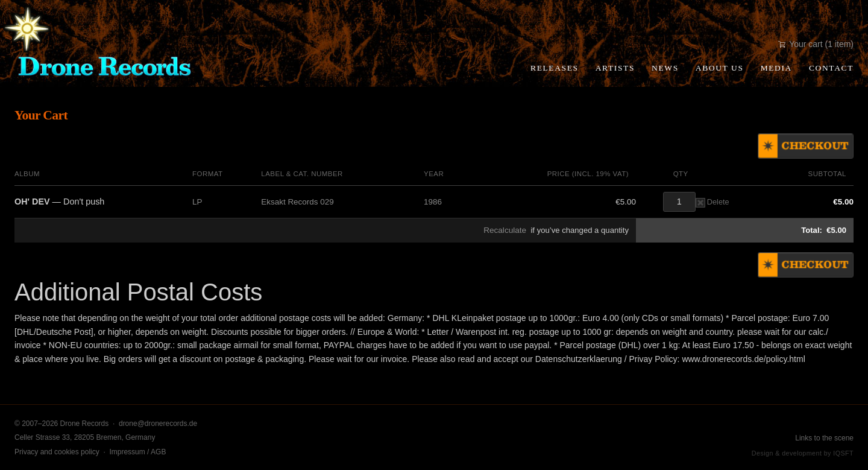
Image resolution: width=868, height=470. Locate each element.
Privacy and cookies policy (57, 452)
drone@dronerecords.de (158, 424)
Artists (615, 68)
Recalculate (505, 230)
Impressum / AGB (137, 452)
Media (776, 68)
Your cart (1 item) (816, 44)
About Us (720, 68)
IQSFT (843, 453)
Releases (555, 68)
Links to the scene (824, 438)
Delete (712, 202)
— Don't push (59, 202)
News (665, 68)
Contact (831, 68)
